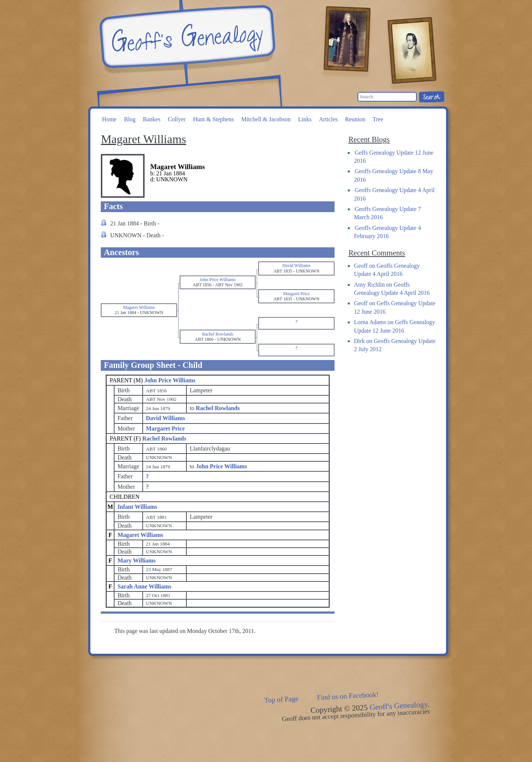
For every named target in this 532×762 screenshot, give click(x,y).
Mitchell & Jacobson (266, 119)
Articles (328, 119)
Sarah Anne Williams (144, 586)
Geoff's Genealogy (186, 37)
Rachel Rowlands (164, 438)
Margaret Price (165, 428)
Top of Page (281, 699)
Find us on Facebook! (348, 696)
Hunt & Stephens (213, 119)
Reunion (355, 119)
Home (109, 119)
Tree (378, 119)
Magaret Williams (140, 535)
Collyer (177, 119)
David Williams (166, 418)
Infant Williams (137, 507)
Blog (130, 119)
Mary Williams (137, 560)
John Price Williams (170, 380)
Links (305, 119)
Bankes (152, 119)
